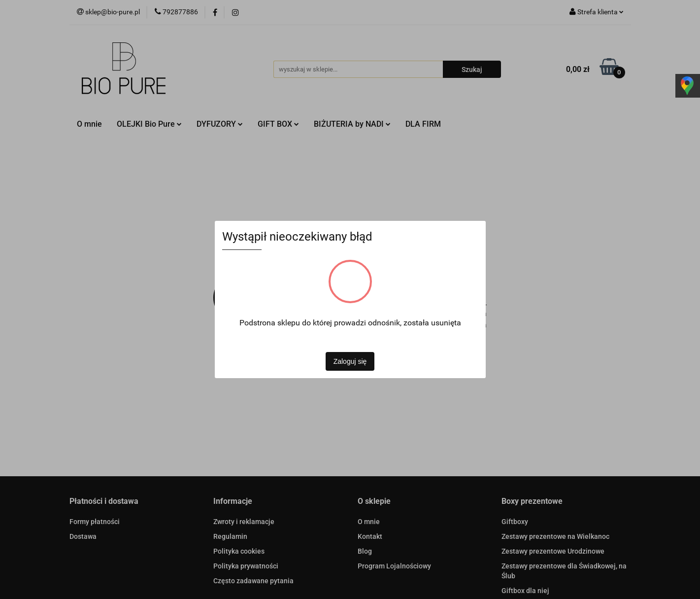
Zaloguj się (350, 361)
